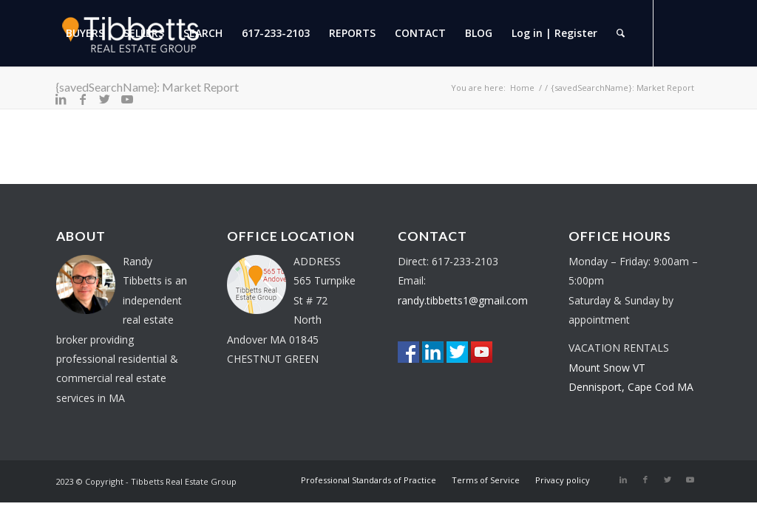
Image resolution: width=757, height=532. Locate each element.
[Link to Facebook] (83, 99)
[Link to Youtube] (127, 99)
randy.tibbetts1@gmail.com (463, 300)
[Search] (621, 33)
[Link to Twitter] (105, 99)
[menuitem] (85, 33)
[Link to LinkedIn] (61, 99)
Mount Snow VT (607, 368)
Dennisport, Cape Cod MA (631, 387)
